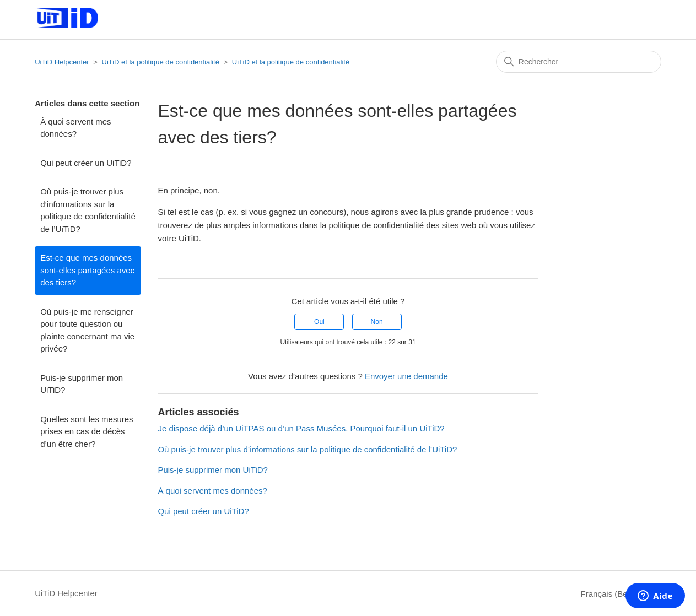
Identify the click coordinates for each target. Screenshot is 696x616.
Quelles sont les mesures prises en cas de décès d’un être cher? (87, 431)
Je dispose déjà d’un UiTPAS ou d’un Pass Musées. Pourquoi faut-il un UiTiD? (301, 428)
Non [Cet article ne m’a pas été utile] (377, 322)
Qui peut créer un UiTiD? (86, 163)
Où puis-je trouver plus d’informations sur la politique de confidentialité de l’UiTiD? (88, 210)
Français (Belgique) (621, 594)
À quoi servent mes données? (75, 128)
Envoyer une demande (406, 376)
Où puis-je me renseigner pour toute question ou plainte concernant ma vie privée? (87, 330)
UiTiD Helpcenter (62, 62)
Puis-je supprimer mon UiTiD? (82, 384)
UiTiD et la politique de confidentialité (161, 62)
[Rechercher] (579, 62)
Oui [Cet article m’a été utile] (319, 322)
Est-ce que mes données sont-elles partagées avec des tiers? (87, 270)
